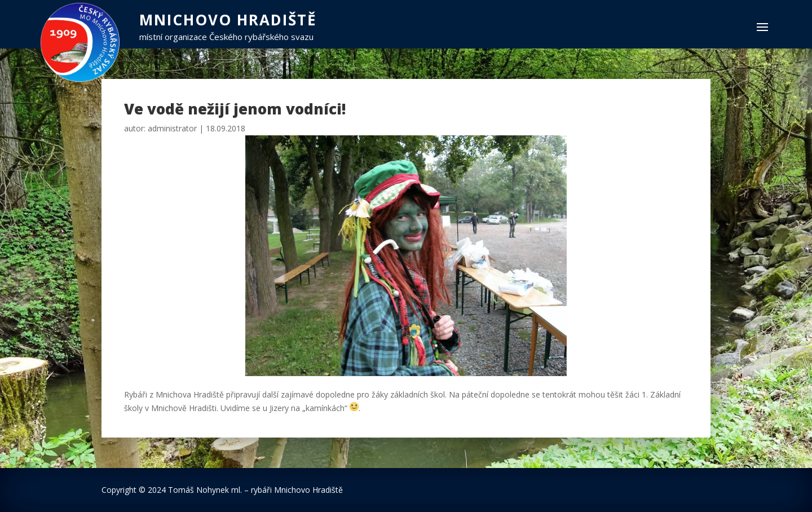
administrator (172, 128)
